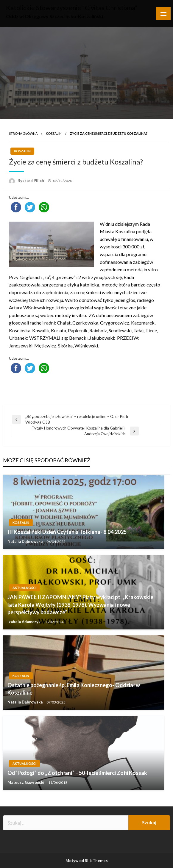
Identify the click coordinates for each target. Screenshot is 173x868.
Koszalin (54, 133)
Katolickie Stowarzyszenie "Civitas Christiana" (72, 8)
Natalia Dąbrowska (25, 541)
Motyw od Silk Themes (87, 861)
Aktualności (24, 588)
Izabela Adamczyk (24, 622)
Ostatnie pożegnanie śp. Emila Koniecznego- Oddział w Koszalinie (74, 689)
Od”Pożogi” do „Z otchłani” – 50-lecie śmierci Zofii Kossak (77, 773)
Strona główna (23, 133)
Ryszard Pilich (31, 181)
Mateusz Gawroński (26, 782)
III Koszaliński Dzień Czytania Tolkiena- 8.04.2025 (67, 532)
